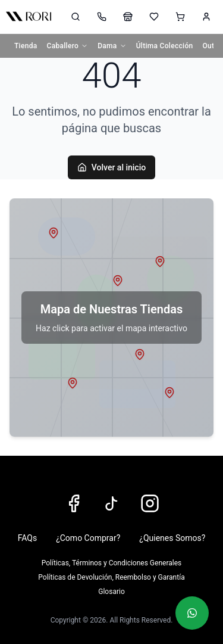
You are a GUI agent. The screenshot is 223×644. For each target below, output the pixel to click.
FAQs (28, 538)
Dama (112, 46)
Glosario (111, 592)
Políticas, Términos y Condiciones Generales (111, 563)
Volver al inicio (111, 167)
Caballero (68, 46)
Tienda (26, 46)
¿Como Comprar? (88, 538)
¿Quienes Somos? (172, 538)
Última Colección (165, 46)
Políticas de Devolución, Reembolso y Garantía (111, 577)
